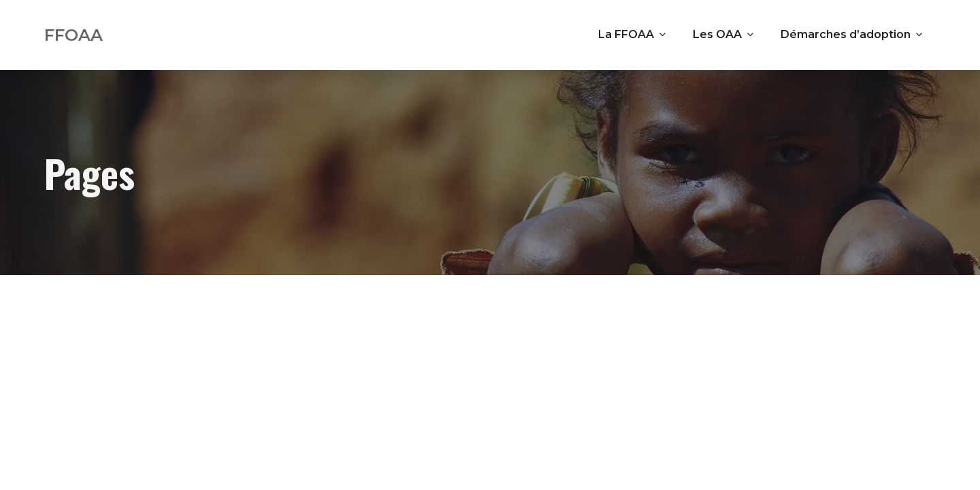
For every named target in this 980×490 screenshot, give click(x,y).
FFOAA (73, 35)
